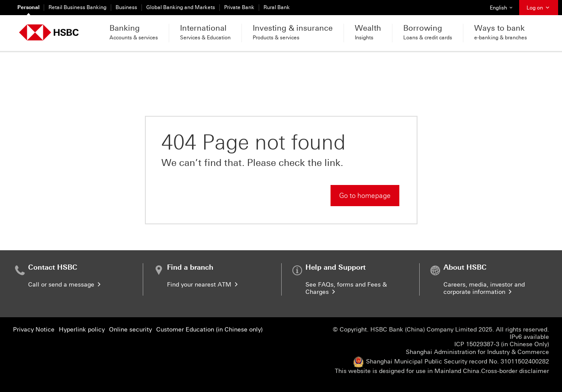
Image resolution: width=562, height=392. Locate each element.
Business (126, 7)
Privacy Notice (34, 330)
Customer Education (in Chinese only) (209, 330)
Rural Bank (277, 7)
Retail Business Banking (77, 7)
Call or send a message (65, 285)
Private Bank (239, 7)
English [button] (504, 5)
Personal (28, 7)
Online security (130, 330)
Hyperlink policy (82, 330)
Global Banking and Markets (181, 7)
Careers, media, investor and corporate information (484, 288)
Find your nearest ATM (203, 285)
